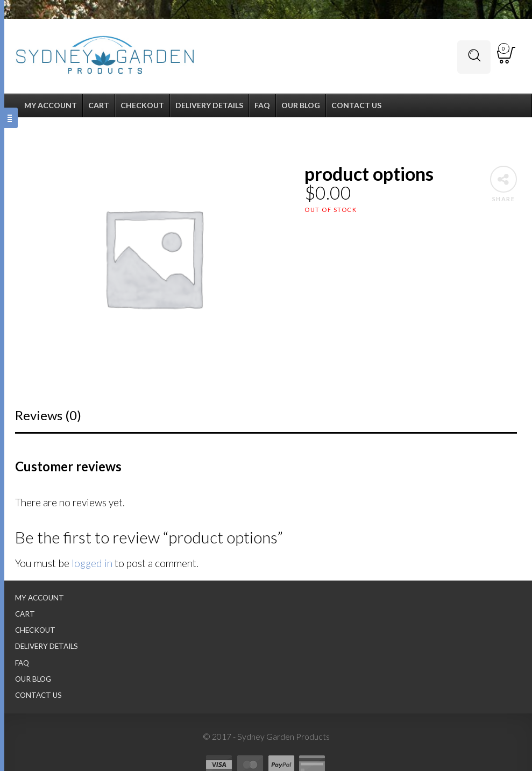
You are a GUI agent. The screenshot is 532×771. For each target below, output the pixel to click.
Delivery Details (47, 646)
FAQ (22, 663)
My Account (40, 598)
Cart (25, 614)
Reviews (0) (48, 415)
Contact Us (38, 695)
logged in (92, 563)
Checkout (35, 630)
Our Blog (33, 679)
